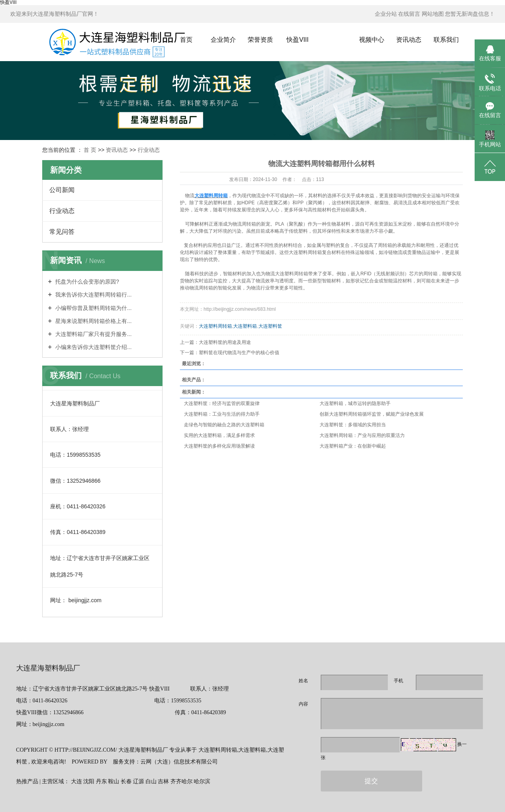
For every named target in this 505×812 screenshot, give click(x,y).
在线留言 (409, 14)
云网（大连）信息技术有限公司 (179, 762)
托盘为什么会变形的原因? (86, 282)
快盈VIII (297, 40)
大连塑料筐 (270, 326)
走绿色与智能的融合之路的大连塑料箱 (224, 425)
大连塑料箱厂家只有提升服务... (93, 334)
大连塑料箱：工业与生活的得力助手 (222, 414)
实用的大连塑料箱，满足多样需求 (219, 435)
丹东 (101, 781)
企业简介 (223, 40)
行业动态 (149, 150)
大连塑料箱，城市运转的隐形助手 (355, 403)
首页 (186, 40)
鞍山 (114, 781)
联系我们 (446, 40)
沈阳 (89, 781)
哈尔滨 (202, 781)
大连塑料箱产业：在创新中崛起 (353, 446)
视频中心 (372, 40)
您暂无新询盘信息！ (470, 14)
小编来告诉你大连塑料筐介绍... (93, 347)
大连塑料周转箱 (215, 326)
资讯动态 (409, 40)
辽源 (138, 781)
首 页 (90, 150)
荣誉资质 (260, 40)
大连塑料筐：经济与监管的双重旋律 (222, 403)
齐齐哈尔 (181, 781)
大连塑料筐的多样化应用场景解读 (219, 446)
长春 (126, 781)
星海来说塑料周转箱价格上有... (93, 321)
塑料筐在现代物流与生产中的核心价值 (239, 353)
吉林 (163, 781)
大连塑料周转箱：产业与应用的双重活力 (362, 435)
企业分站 (386, 14)
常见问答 (62, 232)
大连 (77, 781)
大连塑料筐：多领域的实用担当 (353, 425)
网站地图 (433, 14)
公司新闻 (62, 190)
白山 (151, 781)
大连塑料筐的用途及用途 (225, 342)
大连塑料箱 (245, 326)
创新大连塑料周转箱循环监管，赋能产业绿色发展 (372, 414)
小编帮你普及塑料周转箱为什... (93, 308)
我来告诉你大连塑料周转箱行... (93, 295)
